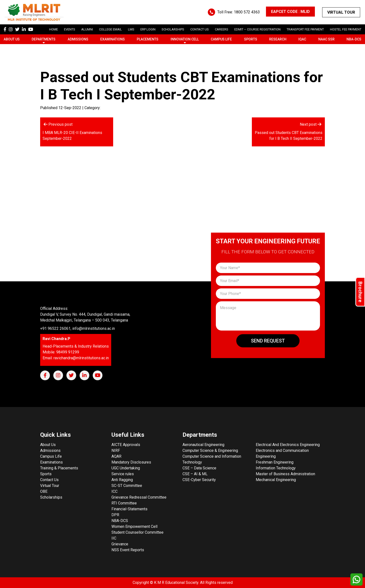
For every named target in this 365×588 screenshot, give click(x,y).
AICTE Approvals (126, 445)
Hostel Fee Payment (346, 29)
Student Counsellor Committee (137, 532)
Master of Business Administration (285, 474)
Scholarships (51, 497)
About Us (12, 39)
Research (278, 39)
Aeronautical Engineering (203, 445)
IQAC (302, 39)
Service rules (123, 474)
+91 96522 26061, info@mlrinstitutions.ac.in (78, 328)
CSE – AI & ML (195, 474)
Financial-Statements (129, 509)
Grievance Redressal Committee (139, 497)
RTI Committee (124, 503)
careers (222, 29)
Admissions (78, 39)
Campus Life (221, 39)
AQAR (116, 456)
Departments (44, 39)
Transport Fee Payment (305, 29)
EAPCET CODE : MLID (290, 12)
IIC (114, 538)
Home (54, 29)
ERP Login (148, 29)
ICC (114, 491)
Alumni (87, 29)
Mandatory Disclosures (131, 462)
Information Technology (276, 468)
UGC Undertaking (126, 468)
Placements (148, 39)
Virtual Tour (341, 12)
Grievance (120, 544)
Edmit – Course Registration (257, 29)
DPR (115, 515)
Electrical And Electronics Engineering (288, 445)
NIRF (116, 450)
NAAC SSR (326, 39)
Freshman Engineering (275, 462)
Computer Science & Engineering (210, 450)
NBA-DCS (354, 39)
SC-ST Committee (127, 486)
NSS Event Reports (128, 550)
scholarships (173, 29)
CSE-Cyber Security (199, 480)
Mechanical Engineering (276, 480)
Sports (251, 39)
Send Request (268, 341)
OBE (44, 491)
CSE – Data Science (199, 468)
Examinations (113, 39)
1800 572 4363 (247, 12)
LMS (131, 29)
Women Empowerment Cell (134, 526)
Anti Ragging (122, 480)
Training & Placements (59, 468)
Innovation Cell (185, 39)
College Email (110, 29)
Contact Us (200, 29)
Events (70, 29)
